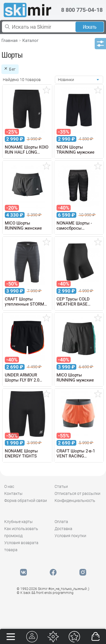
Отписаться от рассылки (77, 493)
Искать (90, 27)
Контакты (13, 493)
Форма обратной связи (26, 501)
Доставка (63, 529)
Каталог (30, 41)
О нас (9, 486)
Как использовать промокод (21, 532)
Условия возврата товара (21, 546)
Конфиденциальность (75, 501)
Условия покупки (70, 536)
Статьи (61, 486)
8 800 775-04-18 (82, 10)
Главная (9, 41)
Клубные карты (19, 522)
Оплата (61, 522)
